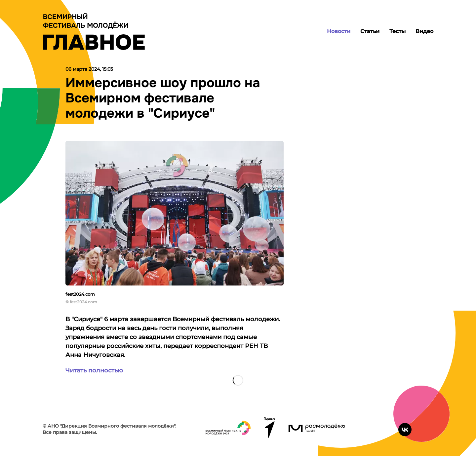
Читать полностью (94, 370)
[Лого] (94, 31)
